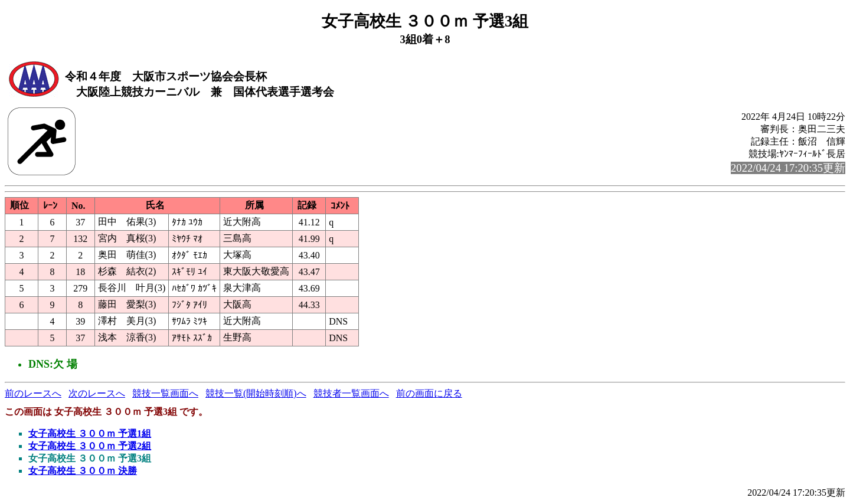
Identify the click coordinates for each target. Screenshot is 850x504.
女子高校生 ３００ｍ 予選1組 (90, 433)
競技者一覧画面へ (351, 393)
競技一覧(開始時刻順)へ (256, 393)
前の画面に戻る (429, 393)
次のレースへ (97, 393)
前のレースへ (33, 393)
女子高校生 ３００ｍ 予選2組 (90, 446)
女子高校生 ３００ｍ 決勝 (83, 471)
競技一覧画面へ (165, 393)
